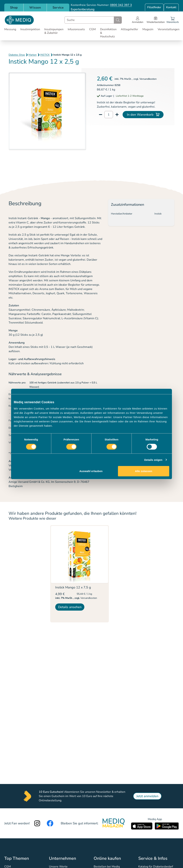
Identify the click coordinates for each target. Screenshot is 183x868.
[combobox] (93, 20)
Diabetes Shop (17, 55)
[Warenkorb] (173, 20)
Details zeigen (153, 460)
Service (58, 8)
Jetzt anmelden (147, 796)
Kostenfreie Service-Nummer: (101, 5)
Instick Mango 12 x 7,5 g (73, 587)
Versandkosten (148, 79)
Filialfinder (154, 7)
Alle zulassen (144, 471)
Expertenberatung (83, 9)
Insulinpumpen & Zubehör (54, 31)
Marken (33, 55)
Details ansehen (70, 607)
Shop (14, 8)
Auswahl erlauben (91, 471)
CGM (92, 29)
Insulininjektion (30, 29)
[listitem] (80, 574)
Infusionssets (76, 29)
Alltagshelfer (129, 29)
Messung (10, 29)
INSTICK (45, 55)
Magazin (148, 29)
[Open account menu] (138, 20)
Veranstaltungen (169, 29)
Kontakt (171, 7)
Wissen (35, 8)
